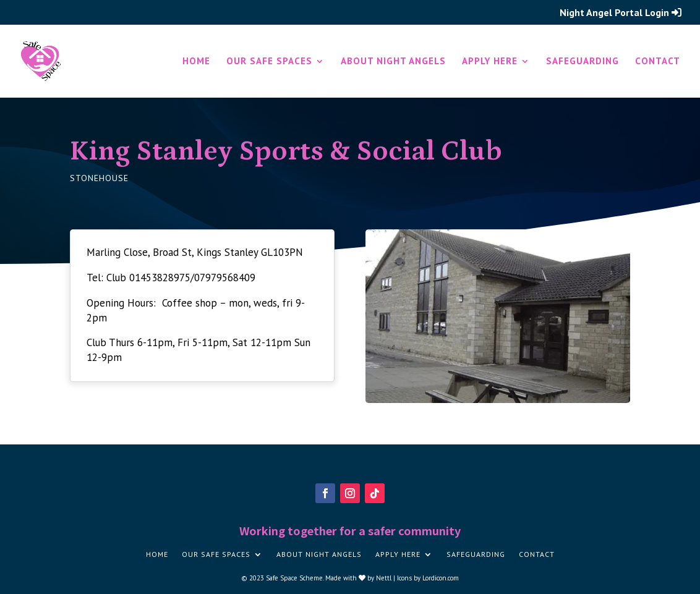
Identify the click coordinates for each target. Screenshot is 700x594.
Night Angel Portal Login (621, 13)
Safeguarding (583, 62)
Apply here (490, 62)
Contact (658, 62)
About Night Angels (393, 62)
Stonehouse (99, 178)
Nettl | (386, 578)
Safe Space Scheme (294, 578)
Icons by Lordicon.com (428, 578)
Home (196, 62)
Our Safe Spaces (269, 62)
